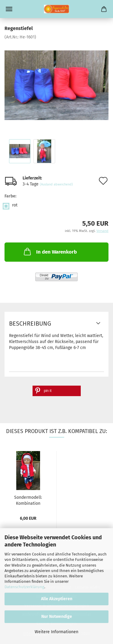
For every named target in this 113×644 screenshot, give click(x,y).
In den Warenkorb (50, 251)
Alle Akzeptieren (57, 599)
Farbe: (10, 196)
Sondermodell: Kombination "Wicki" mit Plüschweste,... (28, 500)
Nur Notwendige (57, 617)
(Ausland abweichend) (56, 184)
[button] (57, 391)
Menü (9, 9)
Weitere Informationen (56, 632)
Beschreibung (30, 324)
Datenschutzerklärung (24, 587)
